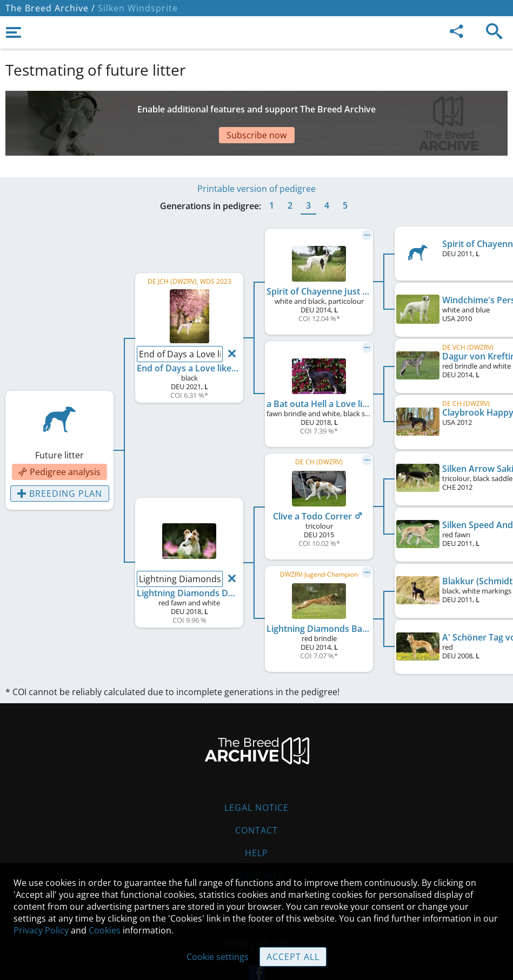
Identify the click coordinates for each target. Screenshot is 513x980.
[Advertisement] (256, 110)
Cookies (105, 930)
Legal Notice (256, 775)
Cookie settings (218, 957)
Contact (256, 798)
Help (256, 821)
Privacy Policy (41, 930)
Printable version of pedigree (256, 156)
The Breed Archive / (50, 8)
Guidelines (256, 843)
